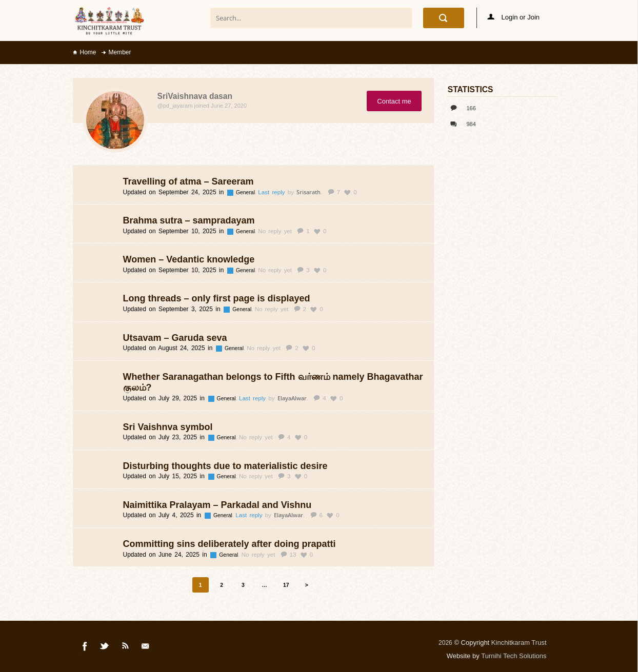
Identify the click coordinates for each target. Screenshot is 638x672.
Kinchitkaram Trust (519, 643)
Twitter (105, 648)
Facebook (85, 648)
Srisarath (308, 192)
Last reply (273, 192)
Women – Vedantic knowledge (189, 259)
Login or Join (513, 17)
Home (88, 52)
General (246, 192)
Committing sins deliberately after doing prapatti (230, 544)
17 (286, 585)
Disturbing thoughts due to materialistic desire (225, 466)
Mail (146, 648)
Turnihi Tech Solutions (514, 656)
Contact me (394, 101)
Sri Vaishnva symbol (168, 427)
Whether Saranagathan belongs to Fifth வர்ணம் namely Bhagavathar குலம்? (273, 382)
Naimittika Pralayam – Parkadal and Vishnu (217, 505)
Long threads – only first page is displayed (217, 298)
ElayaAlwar (292, 398)
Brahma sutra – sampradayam (189, 220)
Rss (126, 648)
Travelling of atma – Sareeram (188, 181)
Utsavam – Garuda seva (175, 338)
